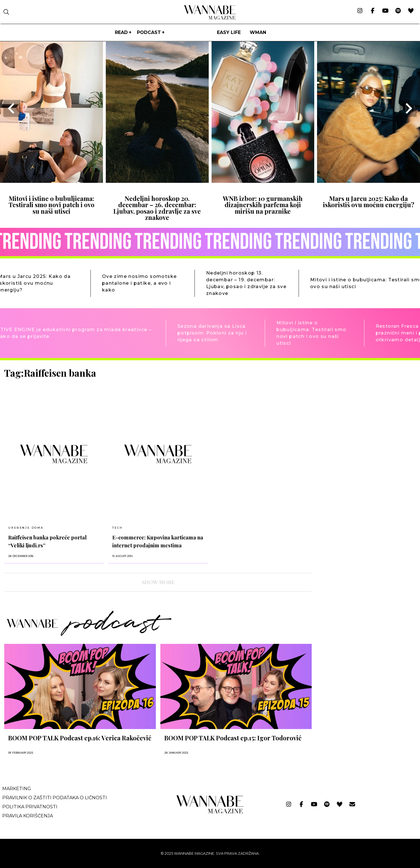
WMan (258, 32)
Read (121, 32)
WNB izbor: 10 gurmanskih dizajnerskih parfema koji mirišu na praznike (263, 205)
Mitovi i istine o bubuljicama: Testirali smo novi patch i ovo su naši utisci (51, 205)
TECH (117, 528)
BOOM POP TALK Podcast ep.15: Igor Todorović (233, 738)
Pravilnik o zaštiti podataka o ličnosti (55, 798)
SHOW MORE (158, 582)
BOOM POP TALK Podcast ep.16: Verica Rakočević (80, 738)
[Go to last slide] (12, 108)
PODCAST (149, 32)
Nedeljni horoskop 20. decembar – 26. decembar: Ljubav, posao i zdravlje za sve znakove (157, 208)
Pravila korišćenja (28, 816)
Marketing (17, 789)
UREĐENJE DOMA (26, 528)
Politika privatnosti (30, 807)
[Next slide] (408, 108)
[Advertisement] (359, 407)
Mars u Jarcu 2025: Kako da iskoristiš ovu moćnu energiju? (369, 202)
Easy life (229, 32)
